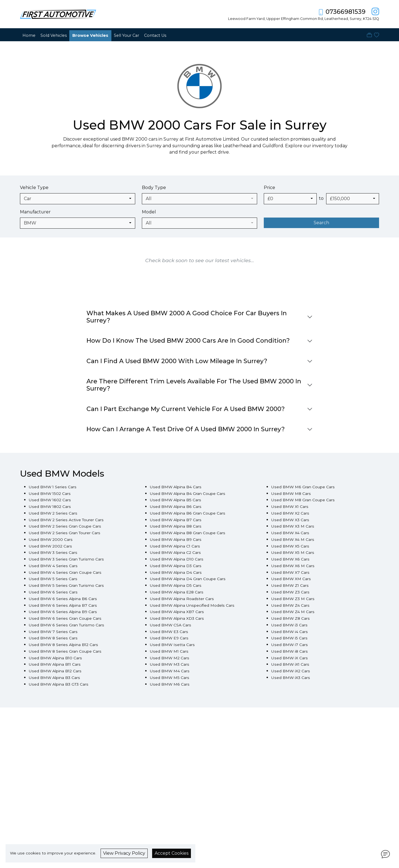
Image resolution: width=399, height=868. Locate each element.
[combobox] (78, 199)
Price (269, 188)
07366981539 (346, 12)
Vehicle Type (34, 188)
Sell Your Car (126, 35)
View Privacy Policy (124, 853)
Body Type (154, 188)
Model (149, 212)
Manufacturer (35, 212)
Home (29, 35)
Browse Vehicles (90, 35)
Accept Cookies (172, 853)
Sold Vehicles (54, 35)
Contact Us (155, 35)
